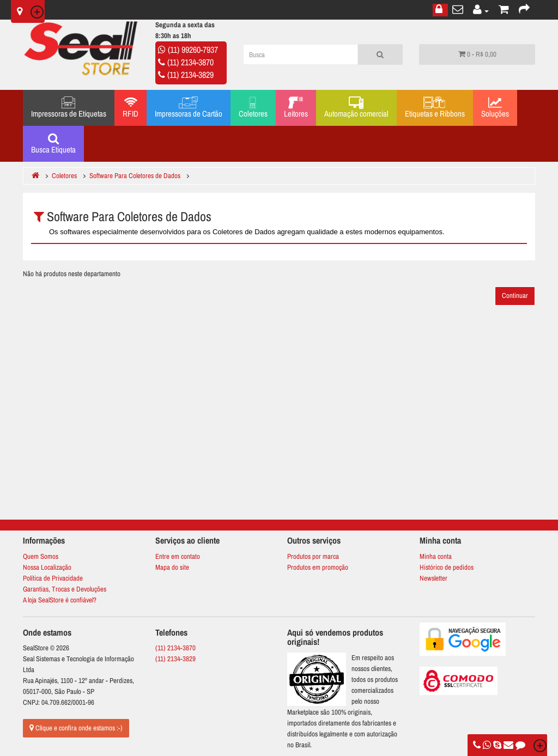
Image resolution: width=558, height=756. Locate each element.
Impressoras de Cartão (189, 108)
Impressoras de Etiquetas (69, 108)
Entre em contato (178, 556)
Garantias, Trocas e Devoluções (65, 589)
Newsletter (433, 578)
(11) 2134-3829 (190, 75)
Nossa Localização (47, 567)
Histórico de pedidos (447, 567)
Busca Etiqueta (53, 144)
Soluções (495, 108)
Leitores (296, 108)
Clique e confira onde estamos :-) (76, 728)
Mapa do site (172, 567)
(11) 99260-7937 (193, 50)
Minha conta (436, 556)
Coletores (253, 108)
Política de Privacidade (53, 578)
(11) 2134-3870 (190, 62)
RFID (131, 108)
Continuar (515, 295)
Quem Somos (41, 556)
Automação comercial (356, 108)
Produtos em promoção (318, 567)
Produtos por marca (313, 556)
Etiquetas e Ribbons (435, 108)
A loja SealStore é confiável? (60, 600)
